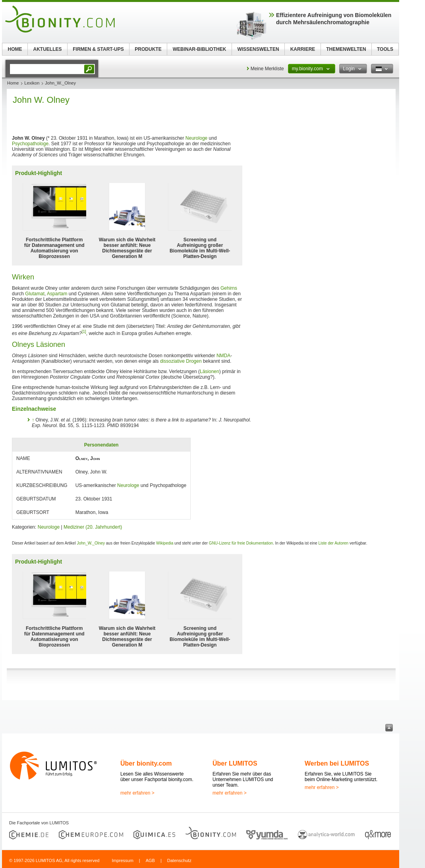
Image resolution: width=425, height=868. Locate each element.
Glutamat (35, 294)
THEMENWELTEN (346, 49)
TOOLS (385, 49)
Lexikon (32, 83)
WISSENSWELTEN (258, 49)
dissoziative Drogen (181, 361)
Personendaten (101, 445)
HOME (15, 49)
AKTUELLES (48, 49)
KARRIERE (303, 49)
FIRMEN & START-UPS (98, 49)
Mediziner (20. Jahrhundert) (93, 527)
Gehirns (229, 288)
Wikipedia (165, 543)
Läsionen (210, 371)
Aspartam (57, 294)
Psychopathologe (30, 144)
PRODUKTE (148, 49)
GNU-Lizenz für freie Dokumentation (241, 543)
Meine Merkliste (267, 69)
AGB (150, 860)
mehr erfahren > (137, 793)
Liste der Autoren (334, 543)
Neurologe (196, 138)
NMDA (223, 356)
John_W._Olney (91, 543)
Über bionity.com (146, 763)
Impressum (122, 860)
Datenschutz (179, 860)
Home (13, 83)
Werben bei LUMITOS (337, 763)
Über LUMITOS (235, 763)
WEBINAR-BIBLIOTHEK (200, 49)
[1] (84, 332)
